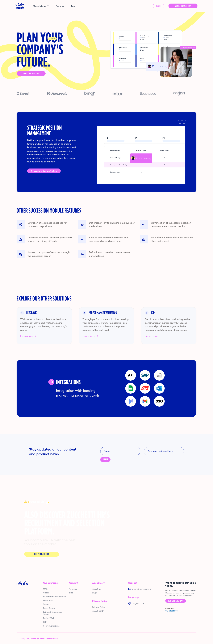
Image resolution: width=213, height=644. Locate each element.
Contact (133, 583)
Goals (46, 593)
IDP (45, 622)
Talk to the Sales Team (31, 74)
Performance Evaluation (55, 597)
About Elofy (98, 583)
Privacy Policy (100, 601)
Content (74, 583)
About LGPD (98, 611)
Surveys (47, 604)
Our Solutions (50, 583)
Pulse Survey (49, 608)
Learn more (27, 336)
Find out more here (42, 554)
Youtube (73, 589)
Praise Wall (48, 618)
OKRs (46, 589)
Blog (73, 6)
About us (60, 6)
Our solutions (39, 6)
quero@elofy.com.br (142, 589)
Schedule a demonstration (44, 171)
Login (158, 6)
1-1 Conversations (51, 626)
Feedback (48, 600)
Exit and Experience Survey (53, 613)
